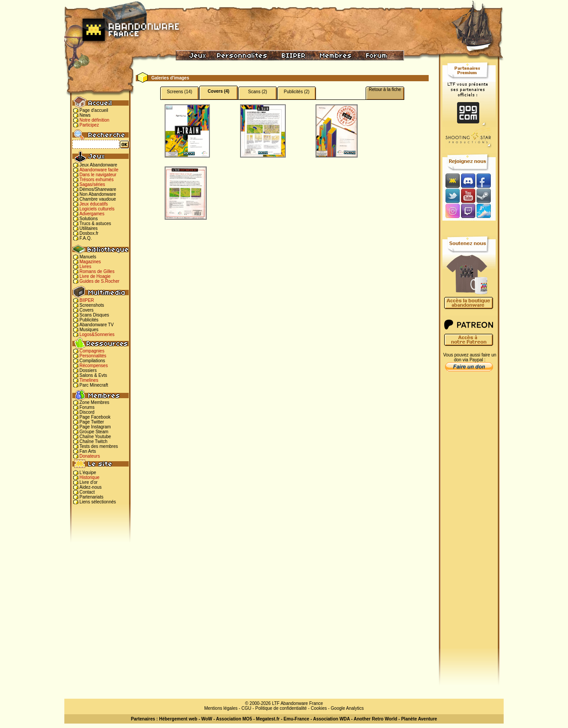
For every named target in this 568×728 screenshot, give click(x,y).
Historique (89, 477)
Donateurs (90, 456)
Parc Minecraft (94, 385)
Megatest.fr (268, 719)
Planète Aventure (419, 719)
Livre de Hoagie (95, 276)
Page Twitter (92, 422)
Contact (87, 492)
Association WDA (331, 719)
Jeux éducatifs (94, 204)
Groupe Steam (94, 432)
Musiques (89, 330)
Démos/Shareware (98, 189)
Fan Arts (88, 451)
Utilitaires (89, 228)
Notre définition (94, 120)
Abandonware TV (97, 325)
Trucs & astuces (95, 224)
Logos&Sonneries (97, 334)
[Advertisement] (469, 515)
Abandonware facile (99, 170)
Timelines (89, 380)
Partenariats (91, 497)
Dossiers (88, 370)
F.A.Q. (86, 238)
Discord (87, 412)
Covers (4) (219, 91)
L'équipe (88, 473)
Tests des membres (99, 446)
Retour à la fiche (385, 89)
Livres (85, 267)
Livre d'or (89, 482)
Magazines (90, 262)
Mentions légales (221, 708)
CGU (246, 708)
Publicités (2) (297, 92)
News (85, 115)
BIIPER (87, 300)
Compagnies (92, 351)
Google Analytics (347, 708)
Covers (87, 310)
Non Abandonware (98, 194)
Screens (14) (179, 92)
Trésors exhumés (97, 180)
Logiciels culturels (97, 209)
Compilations (92, 361)
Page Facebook (95, 417)
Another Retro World (375, 719)
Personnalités (93, 356)
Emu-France (296, 719)
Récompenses (94, 366)
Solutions (89, 219)
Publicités (89, 320)
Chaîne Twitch (93, 441)
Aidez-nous (91, 487)
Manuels (88, 257)
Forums (87, 407)
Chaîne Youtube (95, 437)
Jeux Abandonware (98, 165)
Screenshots (92, 305)
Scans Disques (94, 315)
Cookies (319, 708)
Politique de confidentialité (281, 708)
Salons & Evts (93, 375)
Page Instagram (95, 427)
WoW (207, 719)
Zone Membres (94, 402)
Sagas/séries (92, 184)
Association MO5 (234, 719)
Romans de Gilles (97, 271)
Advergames (92, 214)
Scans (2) (258, 92)
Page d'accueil (94, 110)
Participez (89, 125)
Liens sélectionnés (98, 502)
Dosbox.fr (89, 233)
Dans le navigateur (98, 175)
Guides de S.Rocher (99, 281)
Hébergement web (178, 719)
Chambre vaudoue (98, 199)
